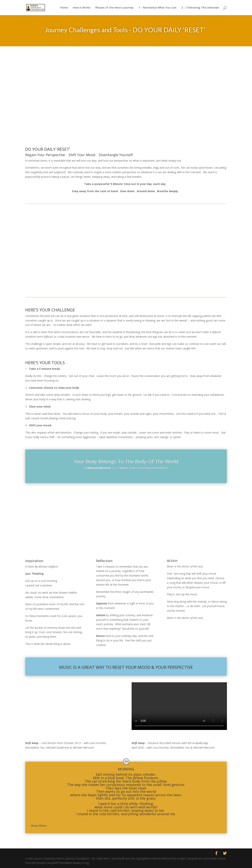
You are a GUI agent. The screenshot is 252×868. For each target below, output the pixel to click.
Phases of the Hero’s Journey (114, 8)
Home (64, 8)
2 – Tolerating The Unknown (200, 8)
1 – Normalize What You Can (157, 8)
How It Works (82, 8)
